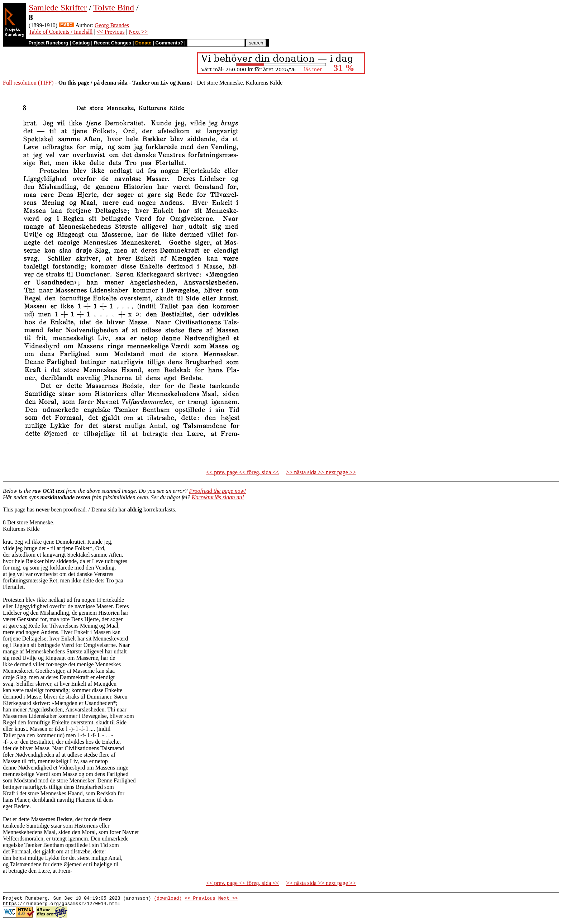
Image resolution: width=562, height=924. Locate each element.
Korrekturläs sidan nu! (218, 497)
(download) (168, 899)
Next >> (138, 32)
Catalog (81, 43)
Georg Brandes (112, 25)
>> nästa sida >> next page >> (321, 472)
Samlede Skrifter (58, 8)
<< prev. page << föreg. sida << (242, 472)
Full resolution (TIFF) (28, 83)
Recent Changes (113, 43)
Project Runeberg (48, 43)
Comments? (169, 43)
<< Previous (111, 32)
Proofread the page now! (217, 491)
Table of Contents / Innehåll (61, 32)
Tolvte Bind (114, 8)
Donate (143, 43)
